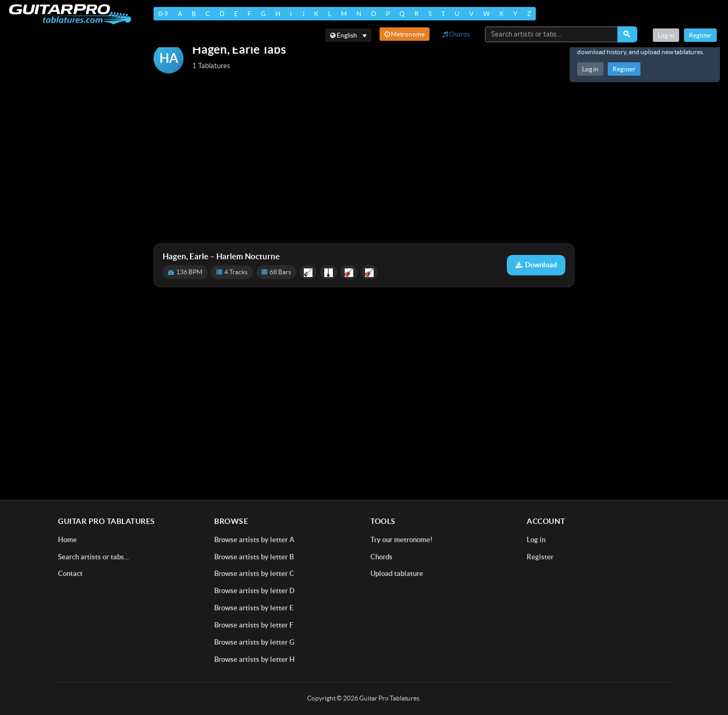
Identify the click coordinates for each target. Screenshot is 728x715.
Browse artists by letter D (254, 591)
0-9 (163, 14)
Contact (70, 574)
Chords (456, 34)
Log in (590, 69)
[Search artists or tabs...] (552, 34)
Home (67, 540)
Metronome (405, 34)
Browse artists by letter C (254, 574)
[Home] (70, 14)
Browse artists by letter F (254, 625)
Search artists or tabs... (93, 557)
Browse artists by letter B (254, 557)
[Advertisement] (364, 159)
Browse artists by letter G (254, 642)
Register (624, 69)
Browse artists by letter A (254, 540)
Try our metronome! (402, 540)
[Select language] (348, 35)
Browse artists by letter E (254, 608)
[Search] (627, 34)
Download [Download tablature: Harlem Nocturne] (536, 265)
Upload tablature (397, 574)
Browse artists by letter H (254, 659)
